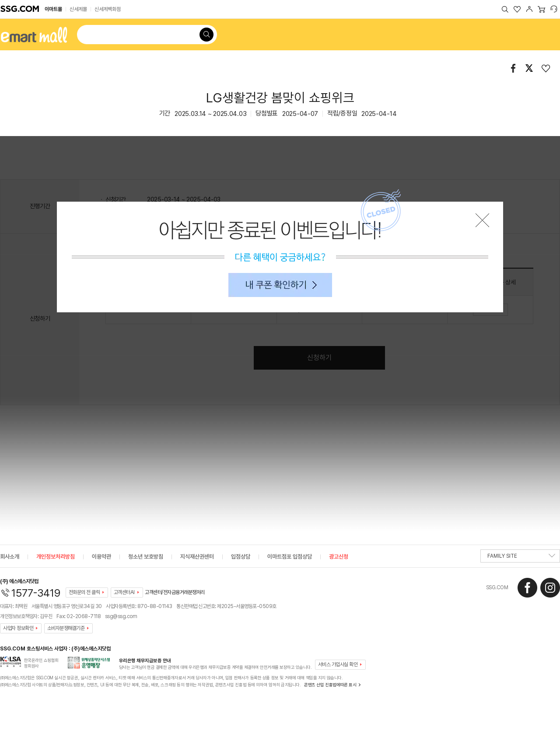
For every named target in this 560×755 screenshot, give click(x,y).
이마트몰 (53, 9)
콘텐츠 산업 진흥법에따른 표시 (330, 685)
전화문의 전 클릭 (84, 592)
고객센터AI (124, 592)
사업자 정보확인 (18, 628)
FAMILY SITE (521, 558)
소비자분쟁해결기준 (66, 628)
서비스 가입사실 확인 (338, 664)
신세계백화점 (108, 9)
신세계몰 (78, 9)
